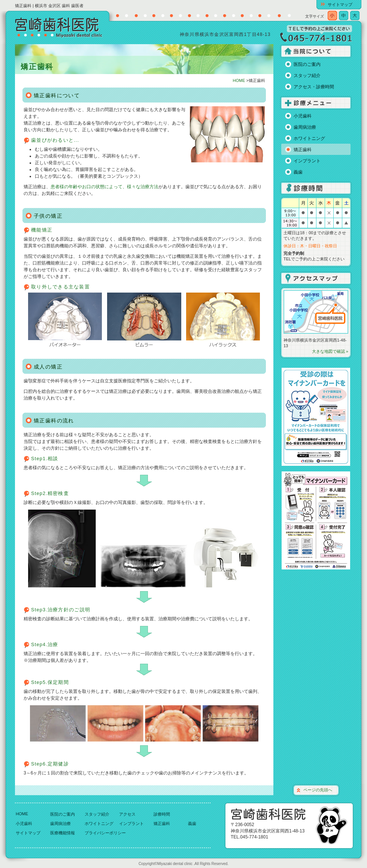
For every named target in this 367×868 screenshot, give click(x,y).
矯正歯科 (303, 150)
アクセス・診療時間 (314, 87)
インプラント (307, 161)
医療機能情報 (63, 833)
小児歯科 (303, 116)
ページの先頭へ (318, 790)
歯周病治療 (305, 127)
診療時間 (162, 814)
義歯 (298, 172)
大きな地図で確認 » (330, 351)
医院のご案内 (307, 64)
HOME (239, 80)
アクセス (127, 814)
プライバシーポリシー (105, 833)
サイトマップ (340, 4)
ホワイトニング (309, 138)
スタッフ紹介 (307, 76)
